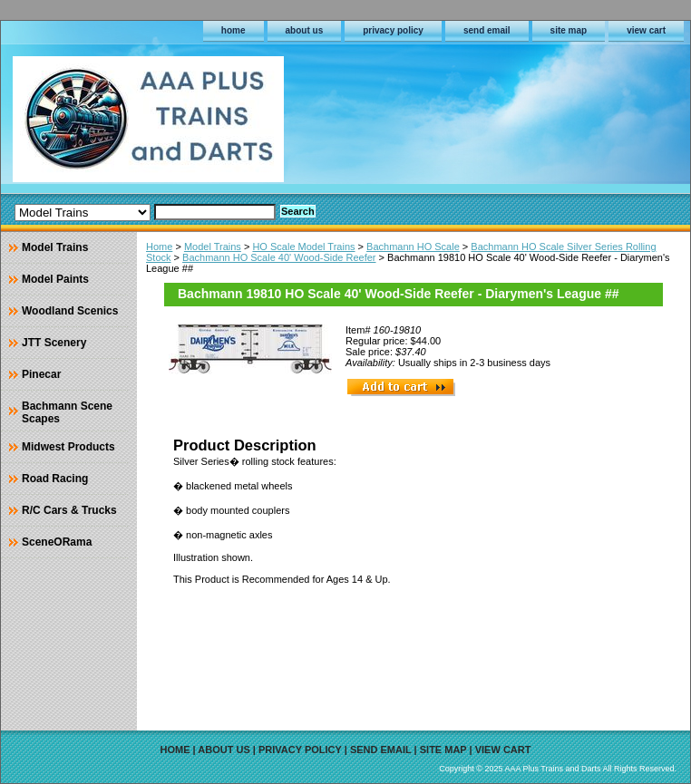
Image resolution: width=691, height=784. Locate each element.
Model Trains (213, 247)
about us (305, 30)
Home (159, 247)
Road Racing (55, 479)
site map (569, 30)
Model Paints (55, 279)
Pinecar (41, 374)
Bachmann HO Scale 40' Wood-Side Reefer (279, 257)
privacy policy (393, 30)
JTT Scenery (54, 343)
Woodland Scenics (70, 311)
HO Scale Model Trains (303, 247)
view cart (646, 30)
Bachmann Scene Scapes (67, 412)
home (234, 30)
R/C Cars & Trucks (69, 510)
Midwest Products (68, 447)
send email (487, 30)
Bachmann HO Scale (413, 247)
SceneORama (57, 542)
